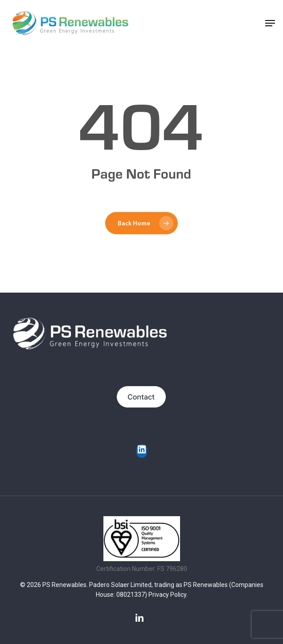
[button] (270, 23)
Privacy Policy (167, 595)
